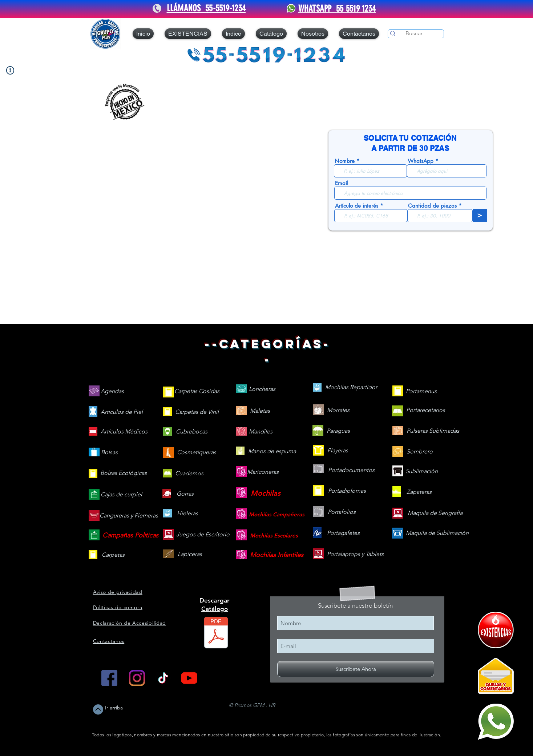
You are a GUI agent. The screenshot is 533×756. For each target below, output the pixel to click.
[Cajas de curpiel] (121, 495)
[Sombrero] (420, 452)
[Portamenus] (421, 391)
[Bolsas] (109, 453)
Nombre (345, 161)
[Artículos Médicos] (124, 432)
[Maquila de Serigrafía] (435, 513)
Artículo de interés (357, 206)
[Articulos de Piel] (122, 412)
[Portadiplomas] (347, 491)
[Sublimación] (422, 471)
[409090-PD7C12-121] (496, 630)
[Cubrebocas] (192, 432)
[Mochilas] (266, 493)
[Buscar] (414, 33)
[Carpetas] (113, 555)
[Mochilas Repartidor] (351, 387)
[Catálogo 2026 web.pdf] (216, 633)
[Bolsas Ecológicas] (124, 473)
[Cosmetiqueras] (197, 453)
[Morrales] (338, 410)
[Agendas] (112, 391)
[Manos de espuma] (272, 451)
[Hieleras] (187, 514)
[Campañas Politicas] (131, 535)
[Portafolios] (342, 512)
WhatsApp (421, 161)
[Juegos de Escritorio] (203, 535)
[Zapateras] (419, 492)
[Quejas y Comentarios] (496, 676)
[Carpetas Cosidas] (197, 391)
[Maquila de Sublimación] (437, 533)
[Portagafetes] (343, 533)
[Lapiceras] (190, 554)
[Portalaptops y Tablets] (355, 554)
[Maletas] (260, 411)
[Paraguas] (338, 431)
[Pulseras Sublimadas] (433, 431)
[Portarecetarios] (426, 410)
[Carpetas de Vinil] (197, 412)
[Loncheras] (262, 389)
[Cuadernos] (189, 474)
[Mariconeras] (263, 472)
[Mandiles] (261, 432)
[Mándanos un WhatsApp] (496, 722)
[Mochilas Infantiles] (277, 555)
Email (342, 183)
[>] (480, 216)
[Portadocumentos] (351, 470)
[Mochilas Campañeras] (277, 514)
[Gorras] (185, 494)
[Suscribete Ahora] (356, 669)
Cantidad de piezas (432, 206)
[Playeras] (338, 451)
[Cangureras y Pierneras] (129, 516)
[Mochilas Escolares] (274, 535)
